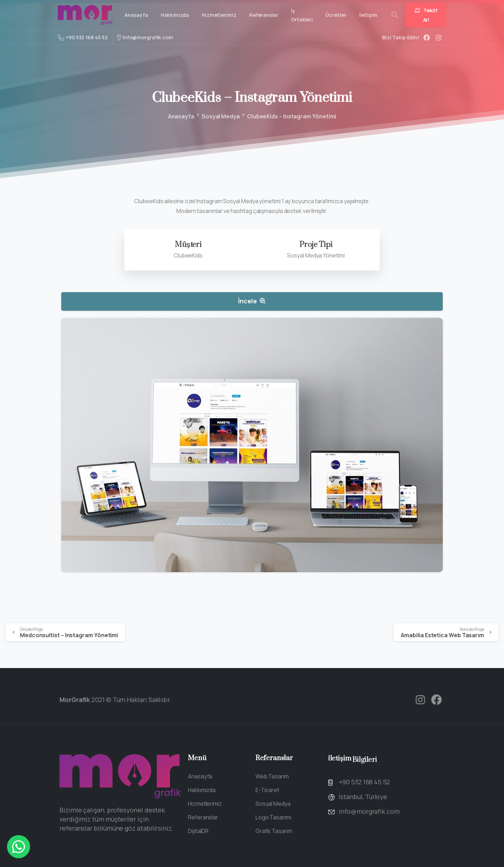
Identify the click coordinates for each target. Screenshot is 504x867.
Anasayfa (180, 116)
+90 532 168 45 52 (83, 37)
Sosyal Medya (220, 116)
